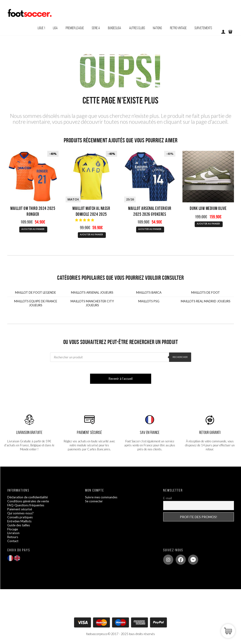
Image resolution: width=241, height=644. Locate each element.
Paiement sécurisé (20, 509)
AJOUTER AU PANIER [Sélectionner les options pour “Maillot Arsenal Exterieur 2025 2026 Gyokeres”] (150, 229)
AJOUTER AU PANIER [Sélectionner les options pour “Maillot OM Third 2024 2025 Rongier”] (33, 229)
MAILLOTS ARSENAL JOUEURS (92, 292)
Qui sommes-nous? (20, 513)
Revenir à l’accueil (121, 379)
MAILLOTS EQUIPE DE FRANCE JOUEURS (36, 303)
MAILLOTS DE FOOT (205, 292)
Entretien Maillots (19, 521)
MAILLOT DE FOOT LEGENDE (36, 292)
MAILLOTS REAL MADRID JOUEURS (206, 301)
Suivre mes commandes (101, 497)
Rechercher (180, 357)
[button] (85, 220)
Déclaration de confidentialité (28, 497)
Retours (13, 537)
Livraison (13, 533)
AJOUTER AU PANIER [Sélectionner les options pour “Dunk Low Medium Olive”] (208, 224)
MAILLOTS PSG (149, 301)
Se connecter (94, 501)
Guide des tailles (19, 525)
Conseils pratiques (20, 517)
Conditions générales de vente (28, 501)
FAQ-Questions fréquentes (26, 505)
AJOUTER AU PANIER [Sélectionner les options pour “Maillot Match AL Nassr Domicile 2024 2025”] (91, 234)
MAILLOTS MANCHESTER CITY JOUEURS (92, 303)
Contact (13, 541)
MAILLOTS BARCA (149, 292)
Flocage (13, 529)
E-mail (168, 498)
